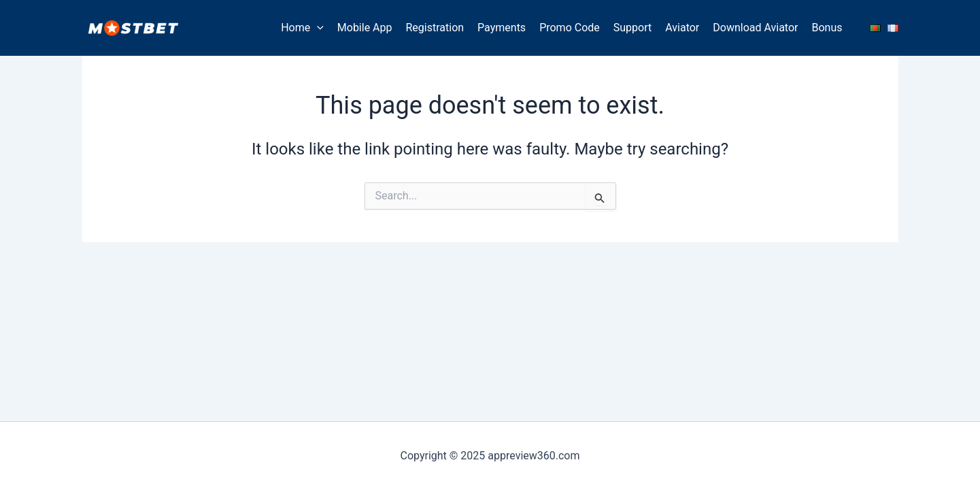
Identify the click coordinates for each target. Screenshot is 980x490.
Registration (435, 28)
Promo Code (570, 28)
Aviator (682, 28)
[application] (317, 28)
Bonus (827, 28)
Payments (502, 28)
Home (302, 28)
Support (632, 28)
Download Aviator (755, 28)
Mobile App (365, 28)
